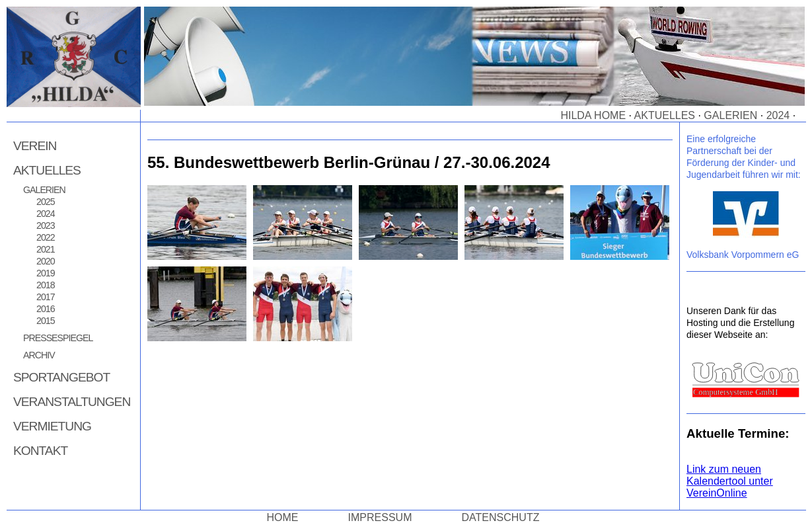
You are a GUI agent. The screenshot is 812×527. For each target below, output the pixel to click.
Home (283, 517)
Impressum (380, 517)
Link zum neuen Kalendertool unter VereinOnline (730, 481)
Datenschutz (501, 517)
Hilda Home (593, 115)
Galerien (730, 115)
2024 (778, 115)
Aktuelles (665, 115)
